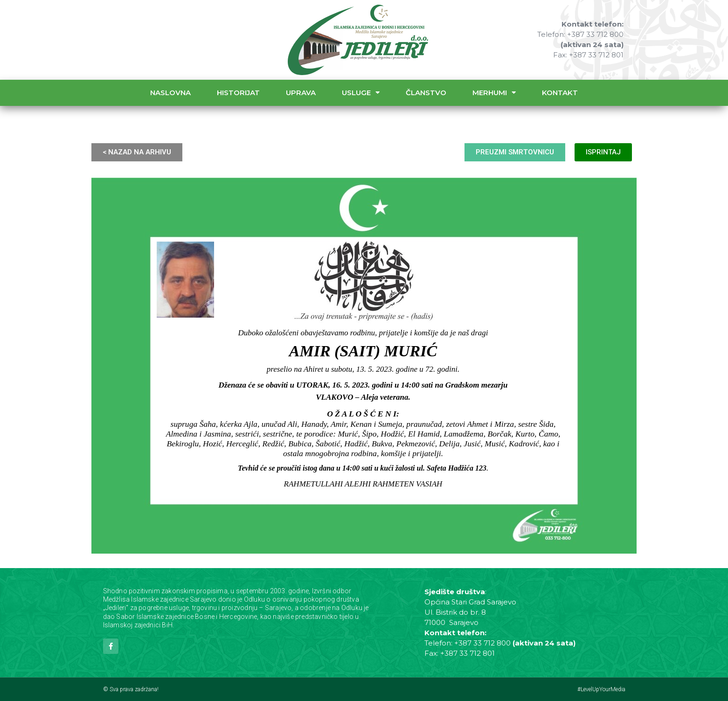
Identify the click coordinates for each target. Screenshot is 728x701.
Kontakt (560, 93)
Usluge (361, 93)
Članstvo (426, 93)
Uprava (301, 93)
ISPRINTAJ (603, 152)
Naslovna (170, 93)
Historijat (238, 93)
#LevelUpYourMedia (601, 689)
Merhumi (494, 93)
